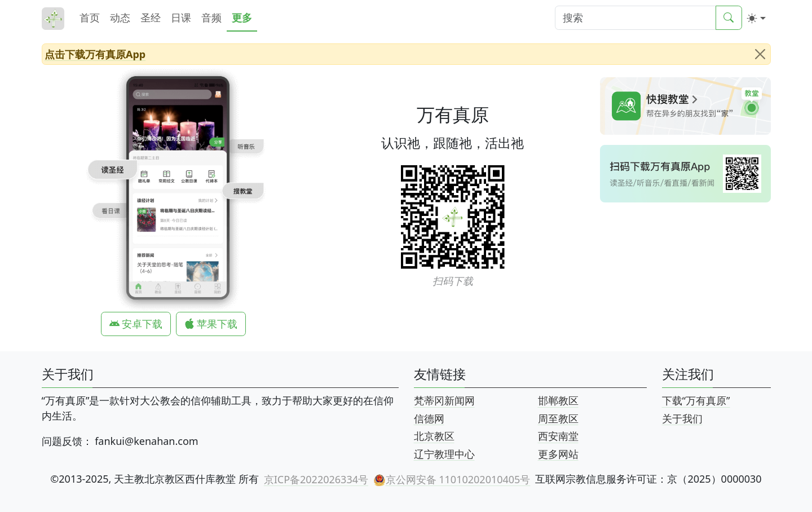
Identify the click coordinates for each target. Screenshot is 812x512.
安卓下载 (136, 324)
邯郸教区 (558, 400)
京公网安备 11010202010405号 (452, 479)
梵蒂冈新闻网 (444, 400)
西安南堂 (558, 436)
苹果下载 (211, 324)
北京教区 (434, 436)
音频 (211, 17)
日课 (181, 17)
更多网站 (558, 453)
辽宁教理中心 (444, 453)
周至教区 (558, 418)
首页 (90, 17)
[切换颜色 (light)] (756, 18)
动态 (120, 17)
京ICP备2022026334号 (316, 479)
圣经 (151, 17)
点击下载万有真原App (95, 54)
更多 (242, 17)
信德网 (429, 418)
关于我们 (682, 418)
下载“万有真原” (696, 400)
